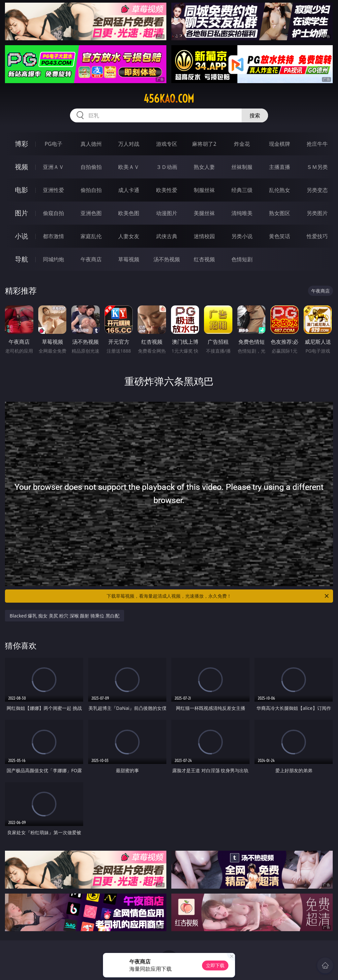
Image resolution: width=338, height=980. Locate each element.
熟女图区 (280, 213)
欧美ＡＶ (129, 167)
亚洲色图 (91, 213)
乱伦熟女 (280, 190)
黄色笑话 (280, 236)
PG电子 (53, 144)
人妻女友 (129, 236)
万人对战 (129, 144)
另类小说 (242, 236)
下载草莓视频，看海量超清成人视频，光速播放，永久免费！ (218, 596)
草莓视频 (129, 259)
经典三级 (242, 190)
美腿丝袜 (204, 213)
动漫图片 (167, 213)
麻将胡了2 (204, 144)
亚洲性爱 (53, 190)
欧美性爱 (167, 190)
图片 (21, 213)
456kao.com (169, 99)
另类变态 (317, 190)
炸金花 (242, 144)
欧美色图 (129, 213)
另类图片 (317, 213)
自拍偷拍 (91, 167)
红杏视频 (204, 259)
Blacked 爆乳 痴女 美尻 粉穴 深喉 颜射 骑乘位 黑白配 (64, 616)
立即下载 (215, 965)
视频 (21, 167)
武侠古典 (167, 236)
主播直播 (280, 167)
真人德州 (91, 144)
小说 (21, 236)
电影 (21, 190)
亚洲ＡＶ (53, 167)
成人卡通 (129, 190)
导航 (21, 259)
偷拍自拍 (91, 190)
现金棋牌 (280, 144)
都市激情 (53, 236)
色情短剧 (242, 259)
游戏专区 (167, 144)
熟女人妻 (204, 167)
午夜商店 (91, 259)
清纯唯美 (242, 213)
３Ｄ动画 (167, 167)
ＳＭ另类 (317, 167)
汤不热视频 (167, 259)
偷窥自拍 (53, 213)
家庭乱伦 (91, 236)
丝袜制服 (242, 167)
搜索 (255, 115)
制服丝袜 (204, 190)
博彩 (21, 144)
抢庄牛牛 (317, 144)
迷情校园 (204, 236)
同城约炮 (53, 259)
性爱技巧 (317, 236)
